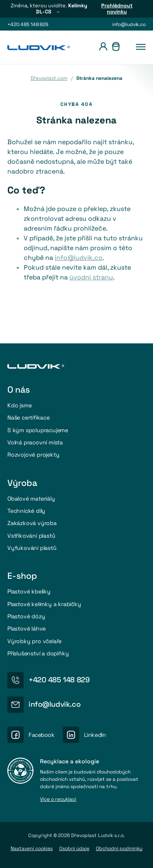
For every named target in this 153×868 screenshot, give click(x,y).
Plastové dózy (26, 616)
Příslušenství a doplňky (38, 653)
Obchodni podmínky (119, 848)
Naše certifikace (29, 418)
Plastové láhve (27, 628)
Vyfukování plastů (32, 548)
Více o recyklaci (58, 800)
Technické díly (26, 511)
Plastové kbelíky (29, 591)
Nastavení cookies (32, 848)
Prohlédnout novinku (117, 9)
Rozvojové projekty (33, 455)
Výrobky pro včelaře (34, 641)
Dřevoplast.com (49, 78)
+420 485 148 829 (28, 24)
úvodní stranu (91, 277)
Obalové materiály (31, 499)
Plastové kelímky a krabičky (44, 604)
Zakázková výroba (32, 523)
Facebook (42, 735)
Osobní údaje (74, 848)
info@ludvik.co (129, 24)
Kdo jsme (19, 405)
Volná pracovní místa (35, 442)
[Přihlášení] (103, 48)
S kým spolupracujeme (38, 430)
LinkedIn (95, 735)
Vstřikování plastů (31, 536)
